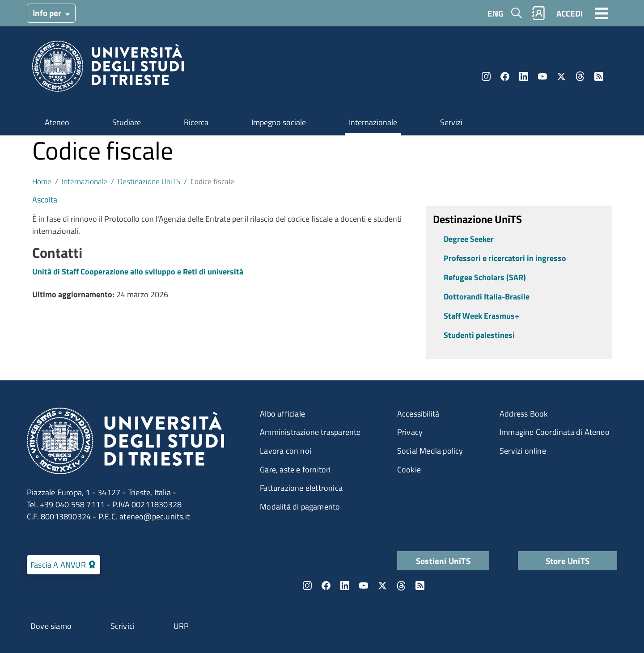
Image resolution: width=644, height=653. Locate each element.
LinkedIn (524, 76)
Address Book (524, 414)
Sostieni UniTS (443, 561)
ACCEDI (570, 13)
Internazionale (373, 122)
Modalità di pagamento (300, 507)
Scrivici (123, 626)
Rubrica (538, 13)
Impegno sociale (279, 122)
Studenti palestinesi (479, 335)
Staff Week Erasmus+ (481, 316)
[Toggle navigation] (602, 13)
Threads (580, 76)
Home (42, 181)
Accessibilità (418, 414)
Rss (599, 76)
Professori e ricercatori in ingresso (505, 258)
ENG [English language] (496, 13)
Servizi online (523, 451)
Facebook (505, 76)
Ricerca (196, 122)
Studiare (127, 122)
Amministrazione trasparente (310, 432)
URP (181, 626)
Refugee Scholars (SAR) (485, 277)
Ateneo (57, 122)
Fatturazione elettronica (301, 488)
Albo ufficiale (282, 414)
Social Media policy (430, 451)
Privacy (410, 432)
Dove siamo (51, 626)
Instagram (486, 76)
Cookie (409, 470)
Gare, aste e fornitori (295, 470)
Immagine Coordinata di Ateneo (555, 432)
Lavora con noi (286, 451)
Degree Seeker (469, 239)
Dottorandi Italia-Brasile (487, 297)
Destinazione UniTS (149, 181)
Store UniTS (568, 561)
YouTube (542, 76)
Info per (48, 13)
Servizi (451, 122)
